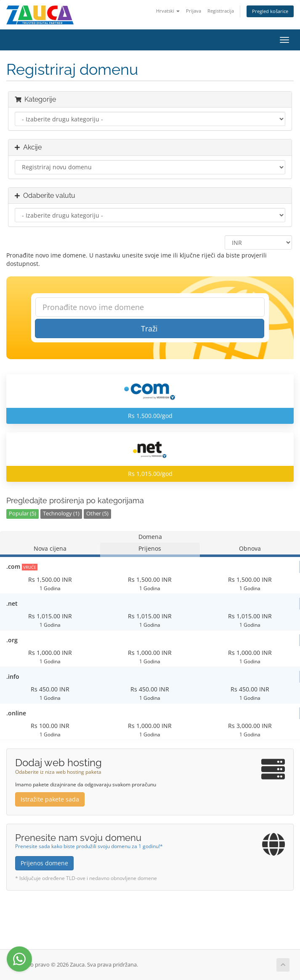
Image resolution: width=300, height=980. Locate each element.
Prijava (194, 11)
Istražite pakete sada (50, 799)
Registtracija (221, 11)
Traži (149, 328)
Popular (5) (23, 514)
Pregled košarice (270, 11)
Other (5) (97, 514)
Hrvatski (168, 11)
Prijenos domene (44, 863)
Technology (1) (61, 514)
